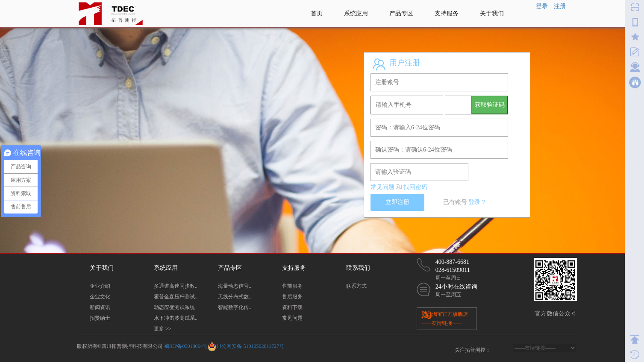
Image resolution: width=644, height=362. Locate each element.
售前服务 (292, 286)
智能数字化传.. (235, 307)
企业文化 (100, 297)
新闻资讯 (100, 307)
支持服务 (447, 13)
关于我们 (492, 13)
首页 (317, 13)
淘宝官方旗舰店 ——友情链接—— (445, 318)
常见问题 (382, 187)
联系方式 (356, 286)
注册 (560, 6)
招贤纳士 (100, 318)
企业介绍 (100, 286)
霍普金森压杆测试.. (176, 297)
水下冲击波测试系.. (176, 318)
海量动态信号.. (235, 286)
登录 (542, 6)
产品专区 (401, 13)
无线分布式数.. (235, 297)
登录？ (477, 202)
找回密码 (415, 187)
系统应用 (356, 13)
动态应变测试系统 (174, 307)
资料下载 (292, 307)
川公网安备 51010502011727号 (250, 346)
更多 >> (163, 329)
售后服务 (292, 297)
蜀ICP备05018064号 (186, 346)
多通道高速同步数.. (176, 286)
